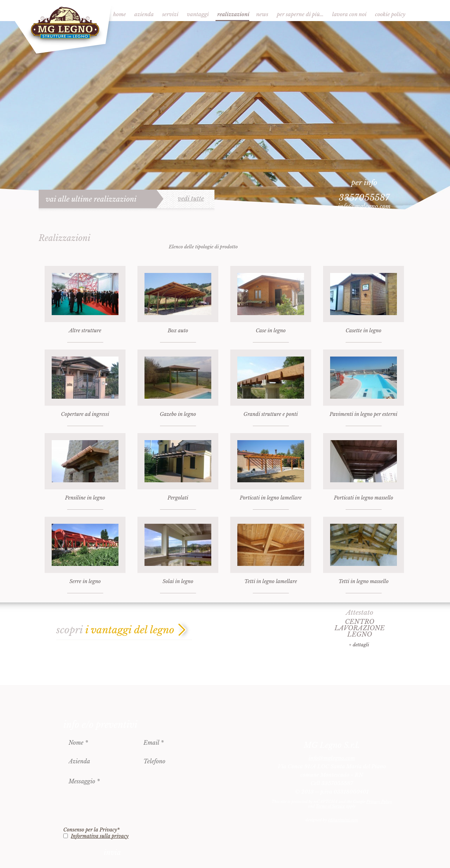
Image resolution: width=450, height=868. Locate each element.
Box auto (178, 331)
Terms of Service (330, 806)
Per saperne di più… (300, 14)
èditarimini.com (343, 820)
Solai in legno (178, 581)
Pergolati (178, 498)
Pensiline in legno (85, 498)
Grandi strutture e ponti (271, 414)
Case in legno (271, 331)
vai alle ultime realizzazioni (91, 199)
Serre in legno (85, 581)
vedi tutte (191, 199)
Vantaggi (198, 14)
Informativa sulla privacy (100, 836)
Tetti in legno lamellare (271, 581)
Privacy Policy (379, 802)
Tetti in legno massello (364, 581)
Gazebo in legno (178, 414)
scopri (115, 630)
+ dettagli (359, 645)
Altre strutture (85, 331)
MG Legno (64, 27)
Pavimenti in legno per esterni (364, 414)
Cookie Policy (390, 14)
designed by (332, 820)
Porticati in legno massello (364, 498)
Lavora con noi (349, 14)
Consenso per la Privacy (91, 830)
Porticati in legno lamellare (271, 498)
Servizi (170, 14)
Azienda (144, 14)
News (262, 14)
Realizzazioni (233, 14)
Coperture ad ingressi (85, 414)
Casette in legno (364, 331)
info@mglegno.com (364, 206)
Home (120, 14)
